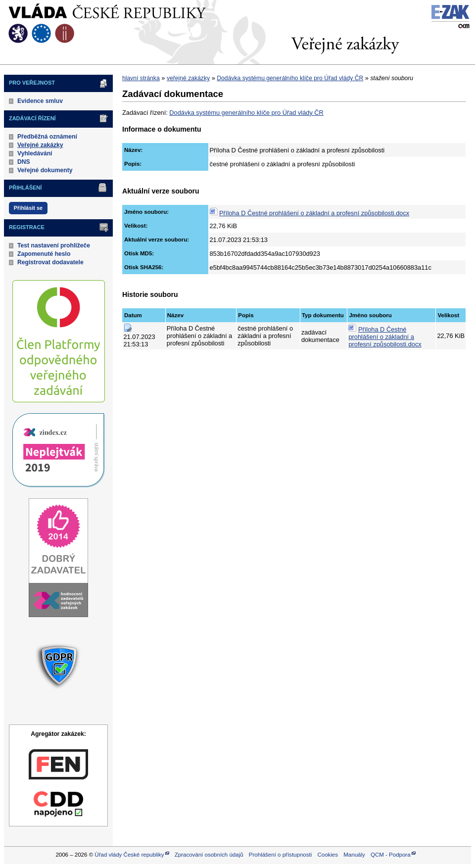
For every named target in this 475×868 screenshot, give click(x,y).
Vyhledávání (35, 153)
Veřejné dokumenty (45, 170)
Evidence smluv (40, 101)
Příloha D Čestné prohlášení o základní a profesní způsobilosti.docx (314, 213)
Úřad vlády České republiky (129, 855)
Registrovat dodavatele (50, 262)
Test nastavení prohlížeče (54, 245)
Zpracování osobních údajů (209, 855)
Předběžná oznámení (47, 137)
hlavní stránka (141, 78)
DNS (24, 162)
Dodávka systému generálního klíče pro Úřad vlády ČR (290, 78)
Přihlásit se (28, 208)
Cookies (328, 855)
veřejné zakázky (188, 78)
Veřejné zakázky (40, 145)
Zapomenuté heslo (44, 254)
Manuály (354, 855)
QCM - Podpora (391, 855)
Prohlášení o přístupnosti (280, 855)
